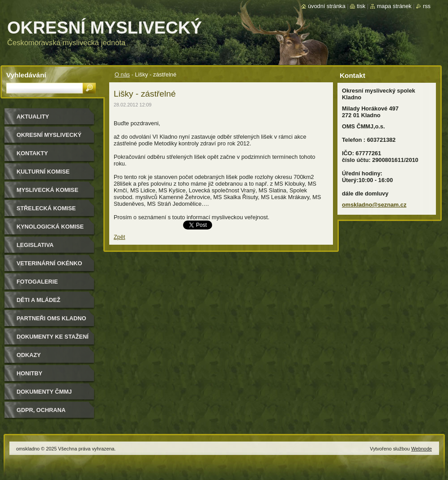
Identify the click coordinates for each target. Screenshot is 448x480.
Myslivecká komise (47, 190)
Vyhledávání (26, 75)
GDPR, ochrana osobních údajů (43, 413)
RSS (427, 6)
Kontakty (32, 153)
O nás (122, 74)
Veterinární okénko (49, 263)
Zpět (119, 237)
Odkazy (29, 355)
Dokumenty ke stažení (53, 337)
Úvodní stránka (327, 6)
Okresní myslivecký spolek (49, 138)
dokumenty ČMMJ (44, 392)
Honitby (30, 373)
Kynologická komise (50, 227)
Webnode (422, 449)
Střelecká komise (46, 208)
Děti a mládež (38, 300)
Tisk (361, 6)
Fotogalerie (37, 282)
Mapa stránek (394, 6)
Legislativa (35, 245)
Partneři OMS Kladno (51, 318)
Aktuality (33, 117)
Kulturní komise (43, 172)
